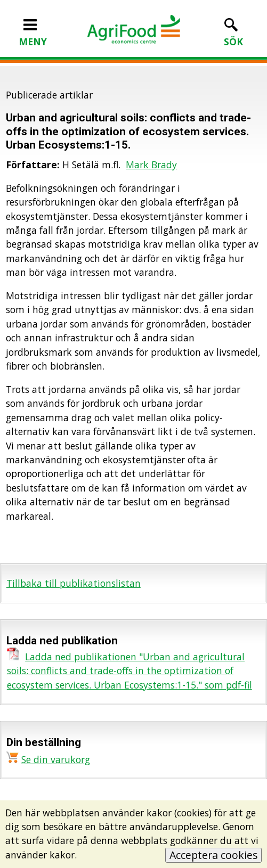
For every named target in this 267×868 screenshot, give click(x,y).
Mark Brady (151, 165)
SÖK (233, 35)
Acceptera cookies (213, 855)
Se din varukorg (56, 759)
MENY (33, 35)
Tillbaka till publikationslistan (74, 583)
